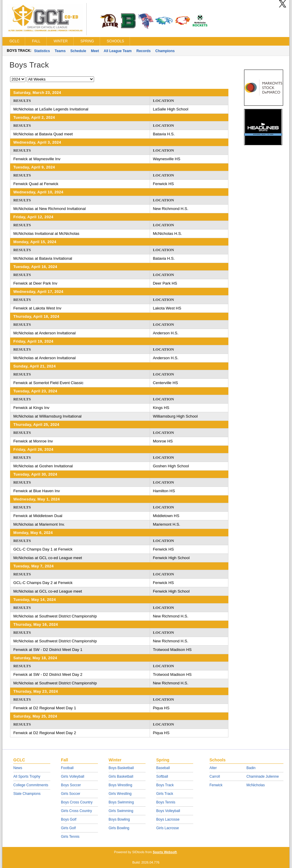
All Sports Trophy (27, 776)
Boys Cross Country (77, 802)
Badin (251, 768)
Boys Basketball (121, 768)
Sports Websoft (165, 852)
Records (143, 51)
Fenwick (216, 785)
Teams (60, 51)
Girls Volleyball (73, 776)
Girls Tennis (70, 837)
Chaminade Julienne (263, 776)
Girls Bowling (119, 828)
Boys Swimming (121, 802)
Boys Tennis (166, 802)
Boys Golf (69, 819)
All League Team (118, 51)
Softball (162, 776)
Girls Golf (68, 828)
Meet (95, 51)
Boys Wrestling (120, 785)
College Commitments (31, 785)
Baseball (163, 768)
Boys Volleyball (168, 811)
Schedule (78, 51)
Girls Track (165, 794)
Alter (213, 768)
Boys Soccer (71, 785)
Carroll (215, 776)
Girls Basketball (121, 776)
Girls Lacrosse (168, 828)
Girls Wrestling (120, 794)
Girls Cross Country (76, 811)
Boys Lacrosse (168, 819)
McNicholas (256, 785)
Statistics (42, 51)
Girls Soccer (71, 794)
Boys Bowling (119, 819)
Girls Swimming (121, 811)
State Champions (27, 794)
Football (67, 768)
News (18, 768)
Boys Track (165, 785)
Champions (165, 51)
